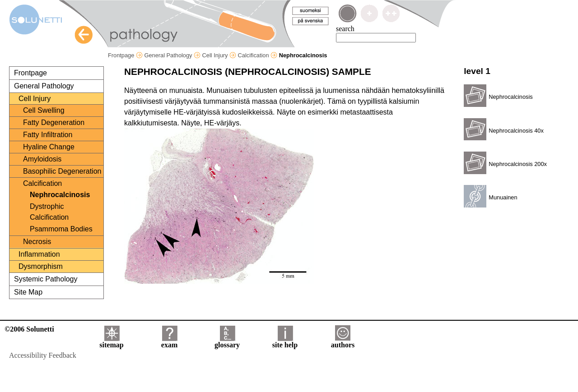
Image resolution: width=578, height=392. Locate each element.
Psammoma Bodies (61, 229)
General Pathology (172, 55)
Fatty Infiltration (48, 135)
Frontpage (125, 55)
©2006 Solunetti (29, 329)
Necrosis (37, 242)
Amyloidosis (42, 159)
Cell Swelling (44, 110)
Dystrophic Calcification (49, 212)
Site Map (28, 292)
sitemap (111, 342)
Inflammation (39, 254)
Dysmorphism (41, 266)
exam (169, 342)
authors (343, 342)
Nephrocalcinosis (60, 195)
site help (285, 342)
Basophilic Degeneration (62, 171)
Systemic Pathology (46, 279)
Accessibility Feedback (43, 355)
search (345, 29)
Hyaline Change (49, 147)
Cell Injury (219, 55)
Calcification (258, 55)
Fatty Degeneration (54, 122)
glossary (227, 342)
